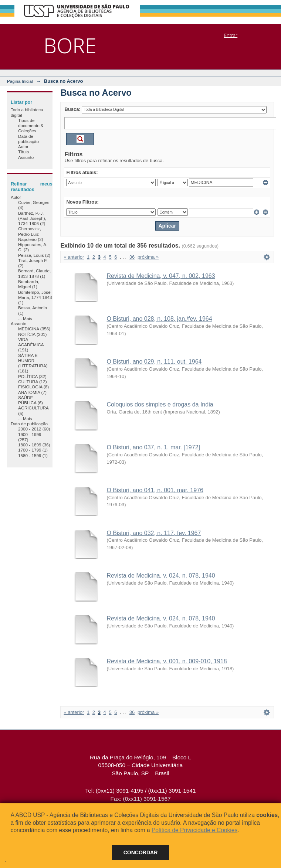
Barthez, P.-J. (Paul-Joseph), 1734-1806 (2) (32, 218)
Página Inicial (20, 81)
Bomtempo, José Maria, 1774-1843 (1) (35, 297)
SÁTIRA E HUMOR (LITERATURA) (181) (33, 363)
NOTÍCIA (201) (32, 334)
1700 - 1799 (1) (33, 450)
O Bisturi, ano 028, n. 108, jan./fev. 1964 (159, 319)
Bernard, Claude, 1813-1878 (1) (34, 273)
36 (132, 257)
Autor (23, 147)
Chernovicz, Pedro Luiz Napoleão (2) (31, 234)
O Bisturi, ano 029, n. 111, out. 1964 (154, 362)
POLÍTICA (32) (32, 376)
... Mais (25, 318)
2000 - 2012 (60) (34, 429)
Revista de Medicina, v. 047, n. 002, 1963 (161, 276)
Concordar (141, 852)
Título (23, 152)
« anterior (74, 257)
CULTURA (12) (33, 382)
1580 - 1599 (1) (33, 455)
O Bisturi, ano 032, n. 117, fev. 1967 (154, 533)
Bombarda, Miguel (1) (29, 284)
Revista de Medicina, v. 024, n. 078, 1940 (161, 576)
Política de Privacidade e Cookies (194, 830)
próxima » (148, 257)
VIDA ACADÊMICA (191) (31, 345)
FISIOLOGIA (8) (33, 387)
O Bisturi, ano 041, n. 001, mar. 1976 (155, 490)
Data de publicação (28, 139)
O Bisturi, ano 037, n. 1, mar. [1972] (153, 447)
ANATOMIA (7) (32, 392)
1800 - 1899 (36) (34, 445)
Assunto (26, 157)
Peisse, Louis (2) (34, 255)
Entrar (231, 35)
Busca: (72, 109)
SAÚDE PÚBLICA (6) (31, 400)
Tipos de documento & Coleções (31, 126)
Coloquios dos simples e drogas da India (160, 404)
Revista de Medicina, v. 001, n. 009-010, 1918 (167, 661)
